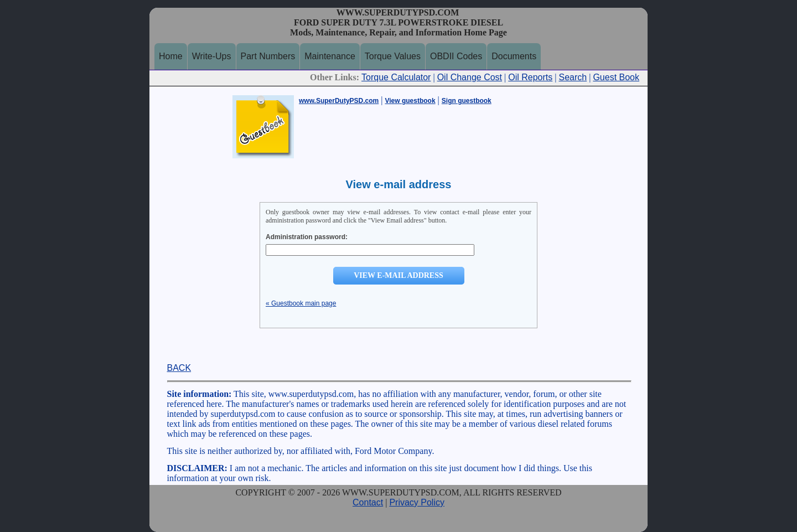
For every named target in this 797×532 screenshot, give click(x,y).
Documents (514, 56)
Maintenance (330, 56)
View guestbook (410, 101)
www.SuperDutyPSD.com (339, 101)
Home (171, 56)
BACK (179, 368)
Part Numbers (268, 56)
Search (573, 77)
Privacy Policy (417, 502)
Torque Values (393, 56)
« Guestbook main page (301, 303)
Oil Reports (530, 77)
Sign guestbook (467, 101)
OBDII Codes (456, 56)
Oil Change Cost (470, 77)
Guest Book (616, 77)
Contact (368, 502)
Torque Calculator (396, 77)
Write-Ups (212, 56)
